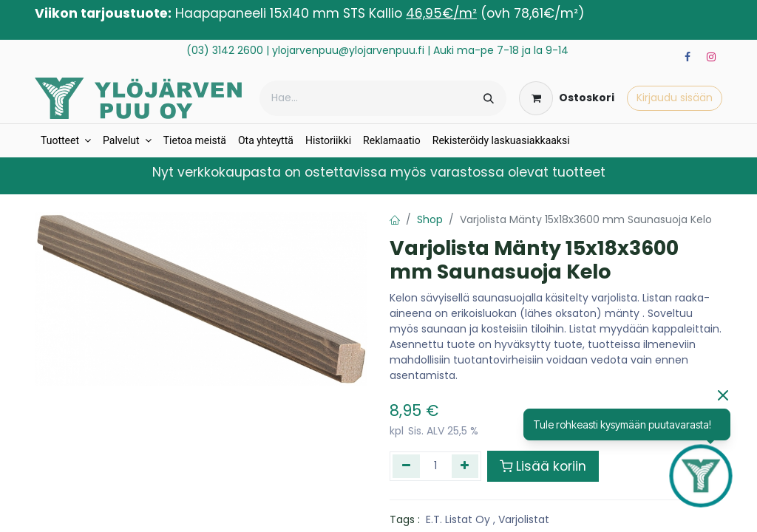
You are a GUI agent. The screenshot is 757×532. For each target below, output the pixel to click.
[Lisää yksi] (465, 466)
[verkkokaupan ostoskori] (567, 98)
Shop (430, 219)
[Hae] (489, 98)
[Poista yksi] (406, 466)
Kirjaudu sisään (675, 98)
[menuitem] (66, 141)
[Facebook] (688, 57)
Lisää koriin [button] (543, 466)
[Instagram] (711, 57)
